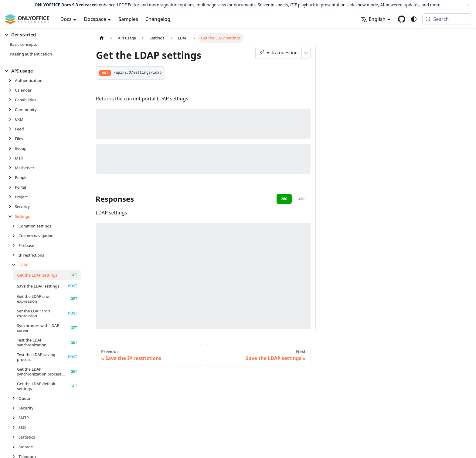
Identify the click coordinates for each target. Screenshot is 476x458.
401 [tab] (302, 199)
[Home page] (102, 38)
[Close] (468, 5)
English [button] (373, 19)
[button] (43, 35)
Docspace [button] (95, 19)
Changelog (158, 19)
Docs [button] (66, 19)
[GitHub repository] (402, 19)
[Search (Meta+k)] (447, 19)
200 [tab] (284, 199)
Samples (128, 19)
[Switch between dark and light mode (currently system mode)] (414, 19)
